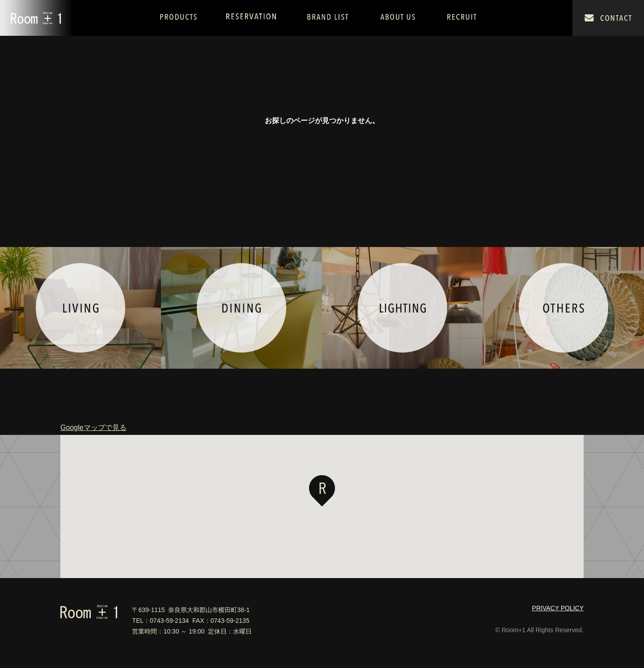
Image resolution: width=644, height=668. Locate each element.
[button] (322, 491)
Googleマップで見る (93, 428)
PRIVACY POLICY (558, 608)
